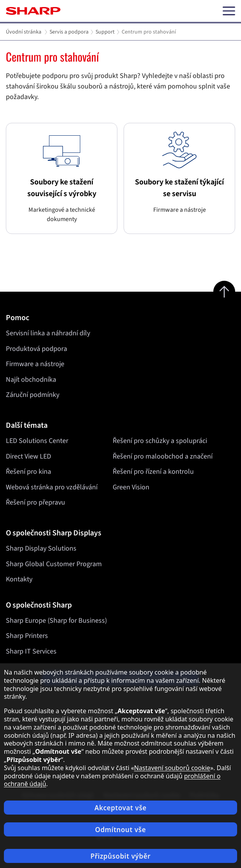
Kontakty (19, 579)
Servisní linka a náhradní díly (48, 333)
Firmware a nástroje (35, 364)
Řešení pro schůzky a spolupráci (160, 441)
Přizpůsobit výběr (120, 856)
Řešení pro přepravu (35, 502)
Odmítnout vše (121, 830)
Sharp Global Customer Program (54, 564)
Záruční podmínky (33, 395)
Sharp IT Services (31, 651)
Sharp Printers (27, 636)
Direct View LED (28, 456)
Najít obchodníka (31, 380)
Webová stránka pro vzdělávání (52, 487)
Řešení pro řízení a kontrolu (153, 472)
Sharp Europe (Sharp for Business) (56, 621)
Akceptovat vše (120, 808)
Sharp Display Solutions (41, 548)
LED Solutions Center (37, 441)
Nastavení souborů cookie (172, 768)
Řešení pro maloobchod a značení (163, 456)
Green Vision (131, 487)
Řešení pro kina (28, 472)
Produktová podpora (36, 349)
